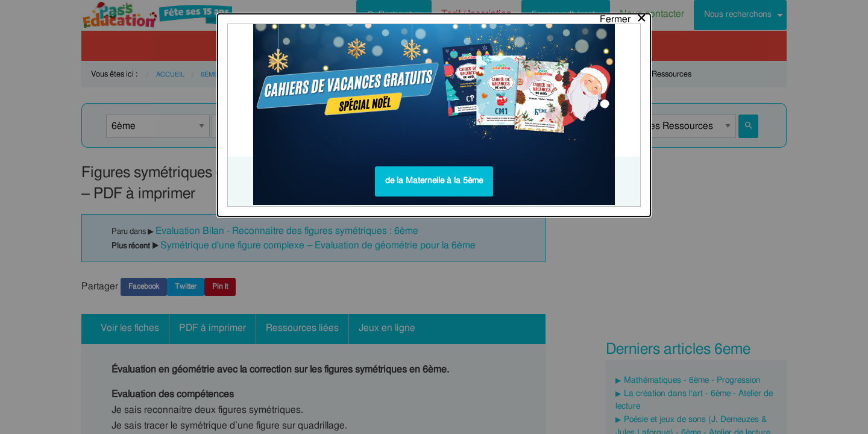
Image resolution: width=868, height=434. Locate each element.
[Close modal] (624, 16)
